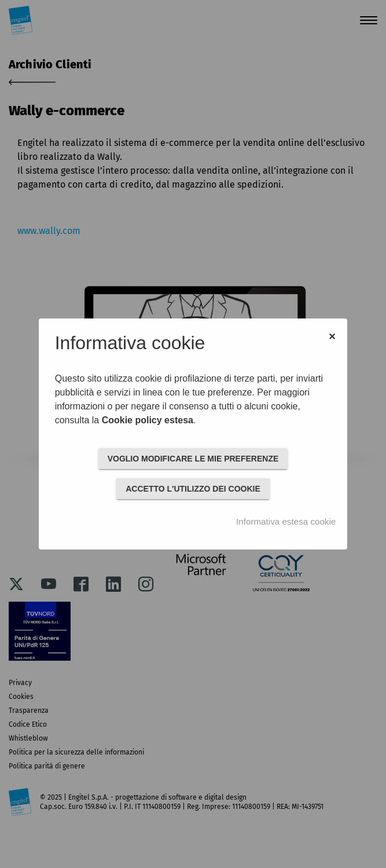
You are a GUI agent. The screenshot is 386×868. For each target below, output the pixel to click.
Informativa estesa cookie (286, 521)
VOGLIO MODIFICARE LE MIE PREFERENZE (193, 459)
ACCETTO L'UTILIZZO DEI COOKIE (193, 489)
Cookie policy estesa (148, 420)
